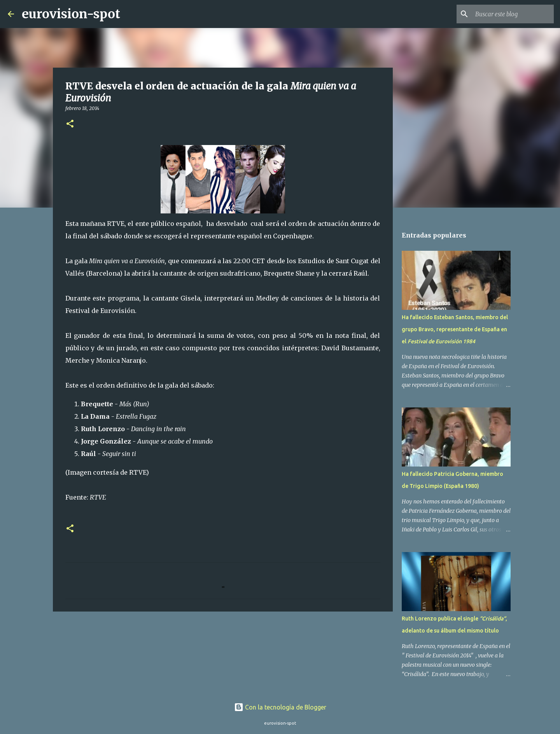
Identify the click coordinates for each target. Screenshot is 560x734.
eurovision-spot (71, 14)
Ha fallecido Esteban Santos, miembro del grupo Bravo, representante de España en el (455, 329)
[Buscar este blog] (513, 14)
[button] (70, 124)
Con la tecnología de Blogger (280, 707)
